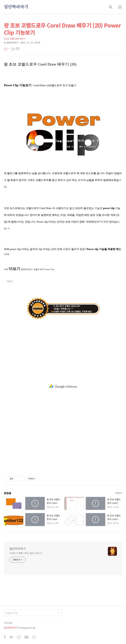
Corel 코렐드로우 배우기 (15, 39)
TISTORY (8, 623)
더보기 (10, 281)
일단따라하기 (16, 7)
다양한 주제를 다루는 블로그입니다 (26, 553)
